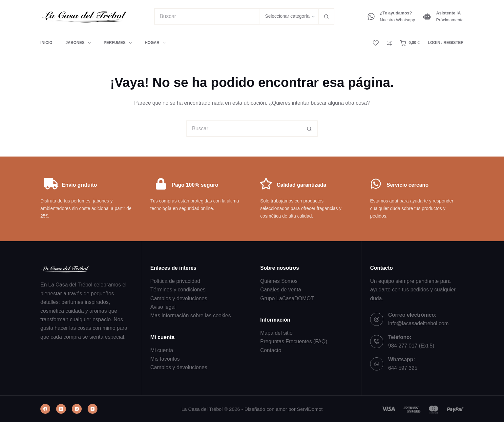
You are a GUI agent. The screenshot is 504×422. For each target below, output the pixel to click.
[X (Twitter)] (61, 409)
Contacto (271, 350)
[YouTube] (93, 409)
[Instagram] (77, 409)
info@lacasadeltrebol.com (418, 323)
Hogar (155, 43)
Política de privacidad (175, 281)
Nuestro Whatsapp (398, 20)
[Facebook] (45, 409)
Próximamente (450, 20)
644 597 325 (403, 368)
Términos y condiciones (178, 290)
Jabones (79, 43)
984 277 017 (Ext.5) (411, 346)
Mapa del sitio (276, 333)
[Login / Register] (446, 43)
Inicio (46, 43)
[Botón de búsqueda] (326, 16)
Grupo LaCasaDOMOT (287, 298)
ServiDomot (310, 409)
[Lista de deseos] (376, 43)
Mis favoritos (165, 359)
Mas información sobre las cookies (190, 316)
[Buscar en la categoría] (289, 16)
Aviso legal (163, 307)
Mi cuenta (162, 350)
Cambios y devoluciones (179, 298)
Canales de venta (281, 290)
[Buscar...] (207, 16)
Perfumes (119, 43)
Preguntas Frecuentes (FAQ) (294, 341)
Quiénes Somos (279, 281)
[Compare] (389, 43)
